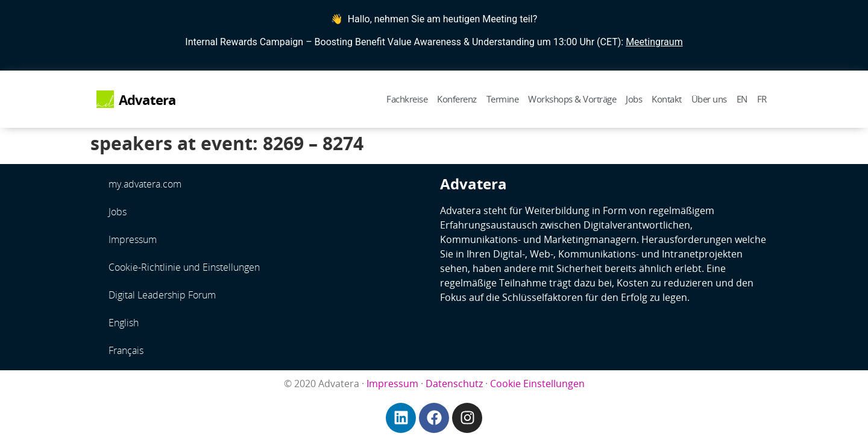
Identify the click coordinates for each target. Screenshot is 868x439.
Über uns (709, 99)
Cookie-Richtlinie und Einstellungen (184, 267)
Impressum (133, 239)
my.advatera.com (145, 184)
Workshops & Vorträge (572, 99)
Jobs (634, 99)
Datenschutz (454, 384)
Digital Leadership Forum (162, 295)
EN (742, 99)
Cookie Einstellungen (537, 384)
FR (762, 99)
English (124, 323)
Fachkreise (407, 99)
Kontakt (667, 99)
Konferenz (457, 99)
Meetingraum (654, 42)
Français (126, 350)
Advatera (147, 100)
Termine (503, 99)
